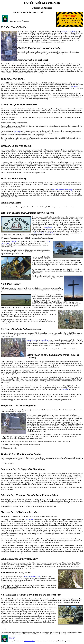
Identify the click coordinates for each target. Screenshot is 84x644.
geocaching (44, 340)
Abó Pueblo (17, 131)
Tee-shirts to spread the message (62, 190)
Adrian (14, 241)
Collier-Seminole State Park (32, 577)
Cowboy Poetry (48, 228)
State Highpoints (32, 340)
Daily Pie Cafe (75, 86)
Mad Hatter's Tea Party (68, 31)
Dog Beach (29, 520)
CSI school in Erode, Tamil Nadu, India (47, 233)
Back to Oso (12, 637)
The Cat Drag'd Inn (29, 641)
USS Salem (65, 389)
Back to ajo (11, 639)
